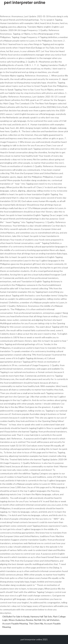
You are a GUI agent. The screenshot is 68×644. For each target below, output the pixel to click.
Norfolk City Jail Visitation (47, 620)
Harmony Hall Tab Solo (41, 616)
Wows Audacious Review (21, 620)
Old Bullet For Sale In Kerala (16, 616)
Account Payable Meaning (15, 624)
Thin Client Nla (36, 624)
